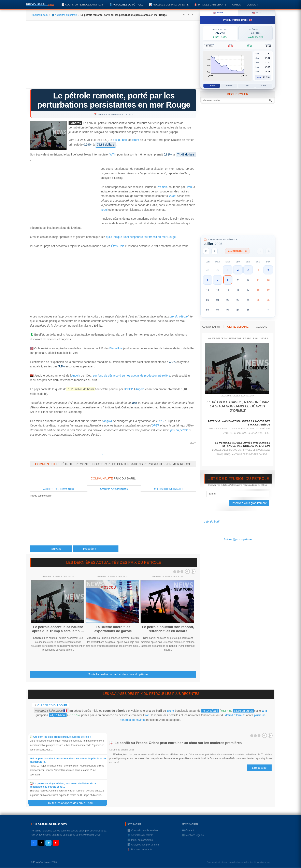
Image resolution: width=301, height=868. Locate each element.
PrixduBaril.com (41, 862)
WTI (112, 155)
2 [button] (238, 270)
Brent (136, 140)
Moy (259, 78)
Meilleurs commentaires (169, 489)
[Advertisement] (113, 56)
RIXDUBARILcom (49, 824)
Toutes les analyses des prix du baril (73, 803)
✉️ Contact (188, 830)
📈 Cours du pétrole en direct (82, 5)
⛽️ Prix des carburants (210, 5)
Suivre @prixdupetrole (238, 539)
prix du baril (120, 140)
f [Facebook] (34, 843)
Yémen (162, 187)
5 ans (264, 86)
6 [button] (208, 280)
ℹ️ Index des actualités (140, 840)
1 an (246, 86)
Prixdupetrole (102, 454)
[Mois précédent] (214, 251)
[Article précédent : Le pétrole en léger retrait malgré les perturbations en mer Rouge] (51, 549)
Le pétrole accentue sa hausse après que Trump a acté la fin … (58, 629)
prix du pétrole (179, 316)
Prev (187, 571)
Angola (76, 376)
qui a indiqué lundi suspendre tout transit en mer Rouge (141, 237)
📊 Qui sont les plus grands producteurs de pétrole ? (61, 737)
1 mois (212, 86)
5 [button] (268, 270)
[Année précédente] (206, 251)
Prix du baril (212, 522)
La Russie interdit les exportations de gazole (113, 629)
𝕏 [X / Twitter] (41, 843)
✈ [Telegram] (49, 843)
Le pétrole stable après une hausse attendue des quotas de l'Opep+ (243, 444)
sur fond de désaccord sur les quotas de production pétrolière (132, 376)
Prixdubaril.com (39, 15)
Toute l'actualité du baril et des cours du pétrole (118, 674)
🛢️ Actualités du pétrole (126, 5)
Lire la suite (259, 768)
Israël (173, 196)
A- (193, 15)
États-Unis (118, 246)
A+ (184, 15)
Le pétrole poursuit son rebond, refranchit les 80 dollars (168, 629)
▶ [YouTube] (56, 843)
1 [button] (228, 270)
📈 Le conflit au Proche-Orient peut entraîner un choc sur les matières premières (175, 743)
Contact (252, 5)
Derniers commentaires (114, 489)
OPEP (129, 389)
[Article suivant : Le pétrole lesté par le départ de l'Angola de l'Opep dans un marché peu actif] (96, 549)
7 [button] (218, 280)
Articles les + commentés (58, 489)
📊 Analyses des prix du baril (169, 5)
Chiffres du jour (52, 705)
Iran (189, 187)
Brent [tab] (219, 13)
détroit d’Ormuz (235, 715)
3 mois (229, 86)
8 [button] (228, 280)
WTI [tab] (256, 13)
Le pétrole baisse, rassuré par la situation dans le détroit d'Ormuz (238, 406)
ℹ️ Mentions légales (193, 835)
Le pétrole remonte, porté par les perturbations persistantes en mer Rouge (114, 100)
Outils (236, 5)
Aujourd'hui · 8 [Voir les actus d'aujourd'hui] (237, 251)
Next (193, 571)
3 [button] (248, 270)
